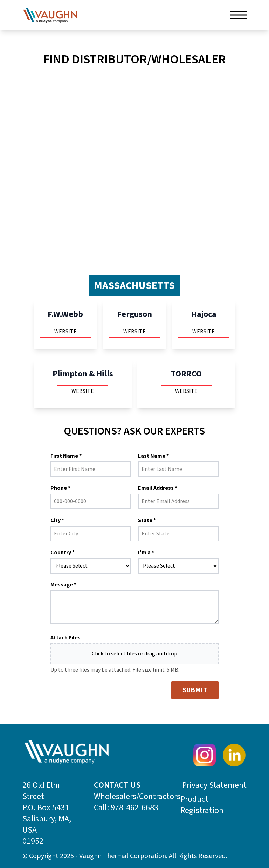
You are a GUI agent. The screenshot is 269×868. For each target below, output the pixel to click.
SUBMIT (195, 690)
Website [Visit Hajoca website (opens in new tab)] (204, 332)
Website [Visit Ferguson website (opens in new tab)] (134, 332)
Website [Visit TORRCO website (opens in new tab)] (186, 391)
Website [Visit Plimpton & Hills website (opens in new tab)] (83, 391)
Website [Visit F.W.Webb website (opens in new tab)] (65, 332)
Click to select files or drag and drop (134, 654)
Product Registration (202, 805)
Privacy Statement (214, 785)
